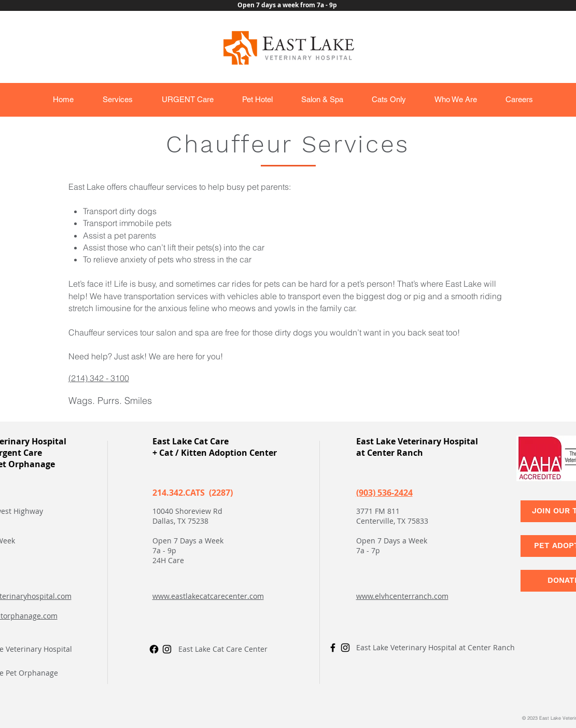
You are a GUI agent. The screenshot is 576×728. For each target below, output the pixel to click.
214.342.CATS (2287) (193, 493)
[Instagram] (167, 649)
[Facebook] (154, 649)
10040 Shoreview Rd (187, 511)
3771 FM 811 (378, 511)
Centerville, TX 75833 (392, 521)
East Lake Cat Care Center (223, 649)
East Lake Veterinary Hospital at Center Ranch (435, 647)
